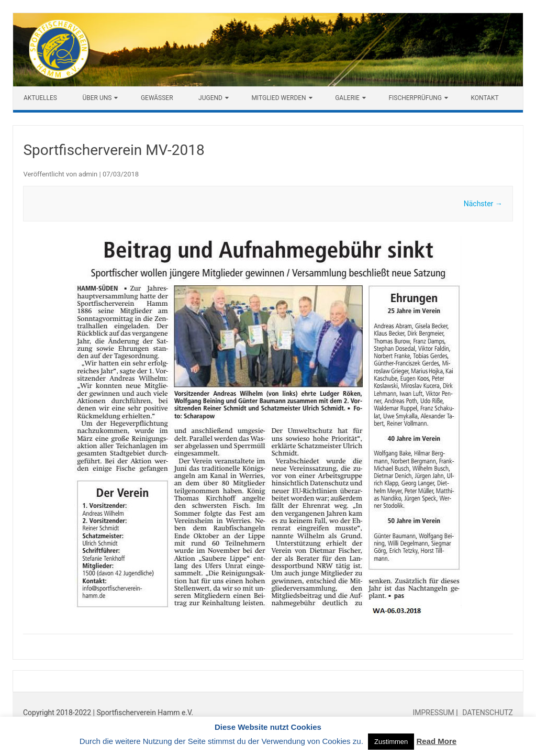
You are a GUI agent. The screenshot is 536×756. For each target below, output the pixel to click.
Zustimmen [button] (391, 742)
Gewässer (157, 98)
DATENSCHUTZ (487, 713)
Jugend (210, 98)
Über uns (97, 98)
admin (88, 174)
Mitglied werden (278, 98)
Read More (436, 741)
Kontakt (484, 98)
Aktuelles (40, 98)
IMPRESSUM (434, 713)
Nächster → (483, 204)
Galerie (347, 98)
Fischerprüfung (415, 98)
